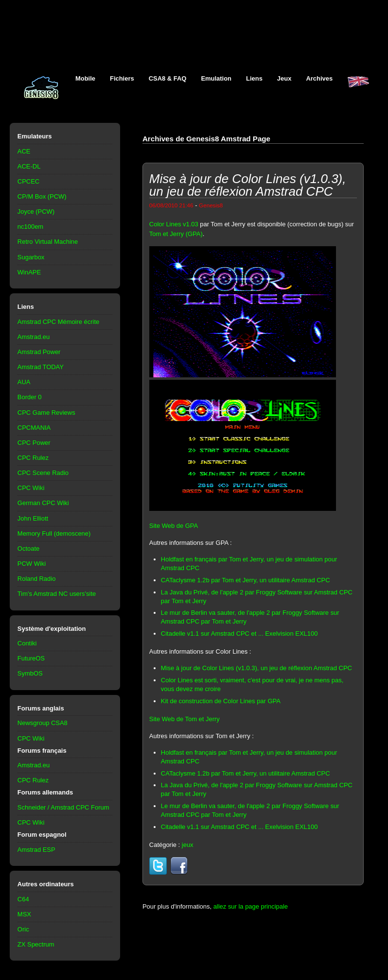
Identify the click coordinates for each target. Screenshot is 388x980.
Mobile (85, 78)
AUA (24, 382)
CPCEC (28, 181)
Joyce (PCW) (36, 211)
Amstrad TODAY (41, 367)
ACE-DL (29, 166)
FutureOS (31, 658)
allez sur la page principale (251, 906)
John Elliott (33, 518)
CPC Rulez (33, 458)
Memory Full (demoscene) (54, 533)
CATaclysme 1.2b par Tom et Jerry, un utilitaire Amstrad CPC (246, 580)
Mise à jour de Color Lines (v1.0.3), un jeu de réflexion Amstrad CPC (256, 668)
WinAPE (29, 272)
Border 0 (30, 397)
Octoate (28, 549)
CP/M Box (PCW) (42, 196)
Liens (254, 78)
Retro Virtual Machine (48, 242)
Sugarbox (31, 257)
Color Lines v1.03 (174, 224)
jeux (188, 845)
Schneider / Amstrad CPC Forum (63, 807)
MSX (24, 914)
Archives (319, 78)
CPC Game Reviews (46, 413)
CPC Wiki (31, 488)
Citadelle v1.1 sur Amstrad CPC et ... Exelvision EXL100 (239, 634)
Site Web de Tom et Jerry (185, 719)
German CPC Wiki (43, 503)
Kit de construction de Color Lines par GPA (221, 701)
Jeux (284, 78)
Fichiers (122, 78)
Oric (23, 929)
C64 (23, 899)
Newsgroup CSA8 (43, 723)
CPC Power (34, 443)
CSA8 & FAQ (168, 78)
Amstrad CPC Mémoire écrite (58, 322)
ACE (24, 151)
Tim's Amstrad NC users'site (57, 594)
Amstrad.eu (34, 337)
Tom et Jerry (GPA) (176, 234)
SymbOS (30, 673)
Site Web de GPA (174, 526)
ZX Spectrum (36, 944)
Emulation (216, 78)
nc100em (30, 227)
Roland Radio (37, 579)
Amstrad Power (39, 352)
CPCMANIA (34, 428)
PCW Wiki (32, 564)
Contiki (27, 643)
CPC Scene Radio (43, 473)
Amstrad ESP (36, 850)
